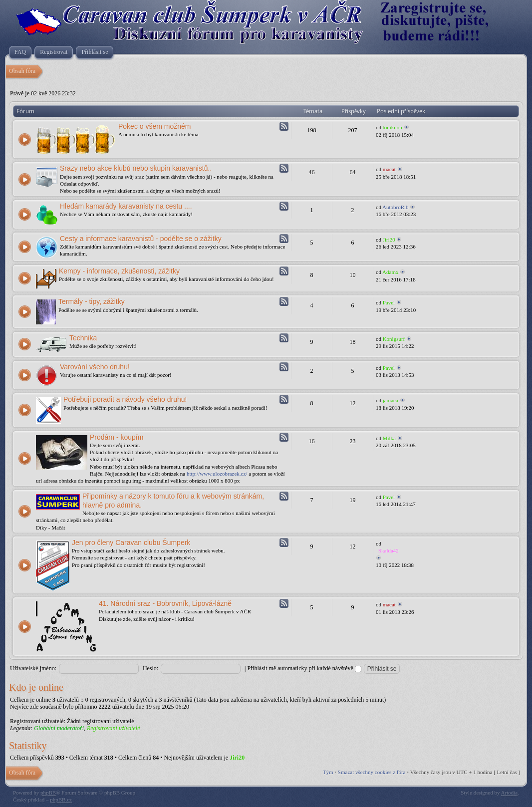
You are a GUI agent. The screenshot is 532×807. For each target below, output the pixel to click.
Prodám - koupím (117, 437)
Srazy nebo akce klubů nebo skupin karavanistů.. (136, 168)
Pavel (389, 302)
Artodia (510, 793)
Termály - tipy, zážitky (92, 301)
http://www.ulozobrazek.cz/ (217, 474)
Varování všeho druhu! (95, 367)
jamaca (391, 400)
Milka (389, 438)
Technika (83, 338)
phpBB (48, 793)
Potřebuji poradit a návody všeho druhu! (125, 399)
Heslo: (150, 668)
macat (389, 169)
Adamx (390, 272)
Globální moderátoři (59, 728)
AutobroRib (396, 207)
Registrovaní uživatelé (114, 728)
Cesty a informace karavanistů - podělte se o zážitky (141, 239)
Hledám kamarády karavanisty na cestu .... (126, 206)
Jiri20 (389, 240)
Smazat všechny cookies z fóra (372, 772)
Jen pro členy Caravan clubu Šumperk (131, 542)
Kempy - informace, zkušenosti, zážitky (119, 271)
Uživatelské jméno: (33, 668)
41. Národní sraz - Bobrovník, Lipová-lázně (165, 603)
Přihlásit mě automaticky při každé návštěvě (304, 668)
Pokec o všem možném (155, 126)
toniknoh (393, 127)
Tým (328, 772)
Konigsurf (394, 339)
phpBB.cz (61, 800)
